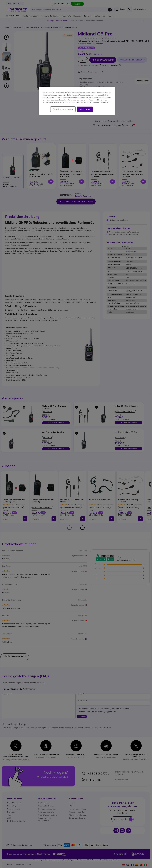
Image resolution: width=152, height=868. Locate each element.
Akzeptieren (85, 109)
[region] (77, 101)
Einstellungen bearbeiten (63, 109)
